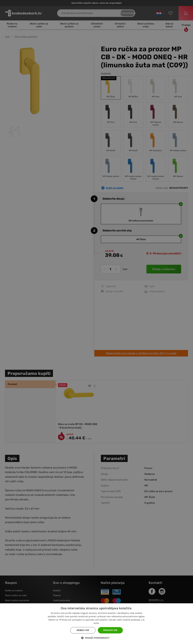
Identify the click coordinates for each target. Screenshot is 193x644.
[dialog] (96, 322)
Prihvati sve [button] (110, 630)
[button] (96, 638)
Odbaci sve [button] (83, 630)
